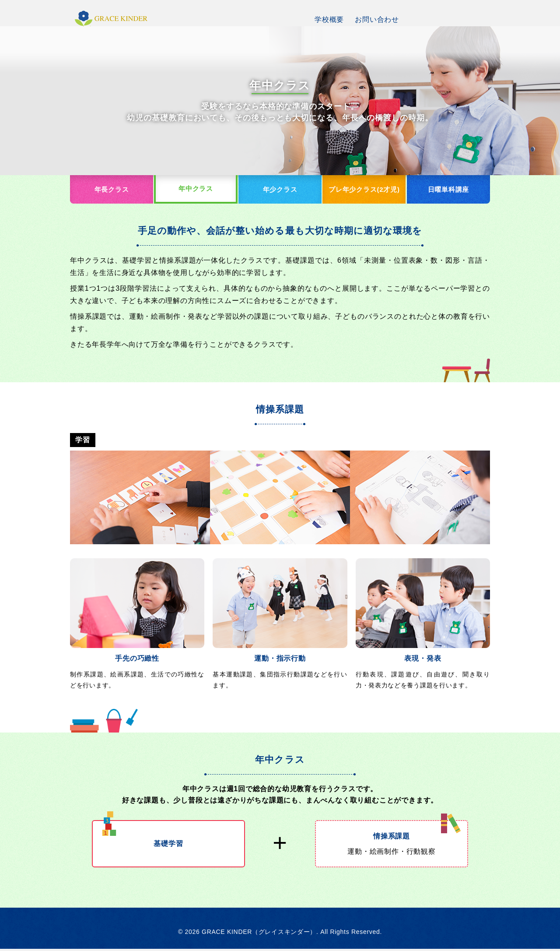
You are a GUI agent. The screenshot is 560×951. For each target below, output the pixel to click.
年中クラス (196, 189)
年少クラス (280, 190)
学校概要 (329, 20)
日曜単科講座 (448, 190)
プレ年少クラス (364, 190)
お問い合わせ (377, 20)
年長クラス (112, 190)
